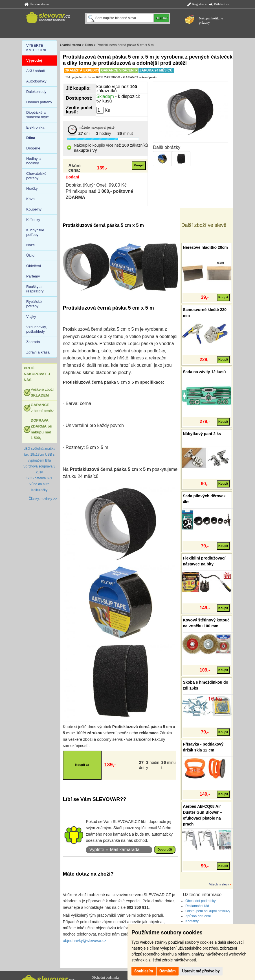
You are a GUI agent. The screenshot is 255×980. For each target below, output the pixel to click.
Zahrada (33, 342)
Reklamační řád (197, 906)
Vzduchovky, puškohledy (37, 329)
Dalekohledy (36, 92)
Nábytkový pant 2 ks (202, 434)
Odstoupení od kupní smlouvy (208, 911)
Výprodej (34, 60)
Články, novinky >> (43, 499)
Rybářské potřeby (34, 304)
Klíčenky (33, 220)
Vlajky (31, 316)
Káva (30, 199)
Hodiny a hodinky (33, 161)
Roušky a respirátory (35, 289)
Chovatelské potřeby (36, 176)
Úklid (30, 255)
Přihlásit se (219, 4)
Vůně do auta (39, 484)
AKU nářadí (36, 71)
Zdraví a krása (38, 352)
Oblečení (34, 266)
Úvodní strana (37, 4)
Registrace (197, 4)
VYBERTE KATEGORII (36, 48)
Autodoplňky (36, 81)
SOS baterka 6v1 (39, 478)
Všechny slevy (219, 884)
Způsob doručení (198, 916)
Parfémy (33, 276)
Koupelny (34, 209)
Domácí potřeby (39, 102)
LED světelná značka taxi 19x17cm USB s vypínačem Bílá (39, 455)
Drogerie (33, 148)
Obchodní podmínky (200, 901)
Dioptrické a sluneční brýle (38, 115)
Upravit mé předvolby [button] (201, 971)
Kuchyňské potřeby (35, 232)
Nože (30, 245)
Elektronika (35, 127)
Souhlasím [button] (144, 971)
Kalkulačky (39, 490)
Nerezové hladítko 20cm (205, 247)
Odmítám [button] (168, 971)
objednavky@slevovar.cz (85, 941)
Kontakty (192, 921)
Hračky (32, 188)
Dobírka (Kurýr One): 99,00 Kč (96, 185)
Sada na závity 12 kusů (204, 372)
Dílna (89, 45)
